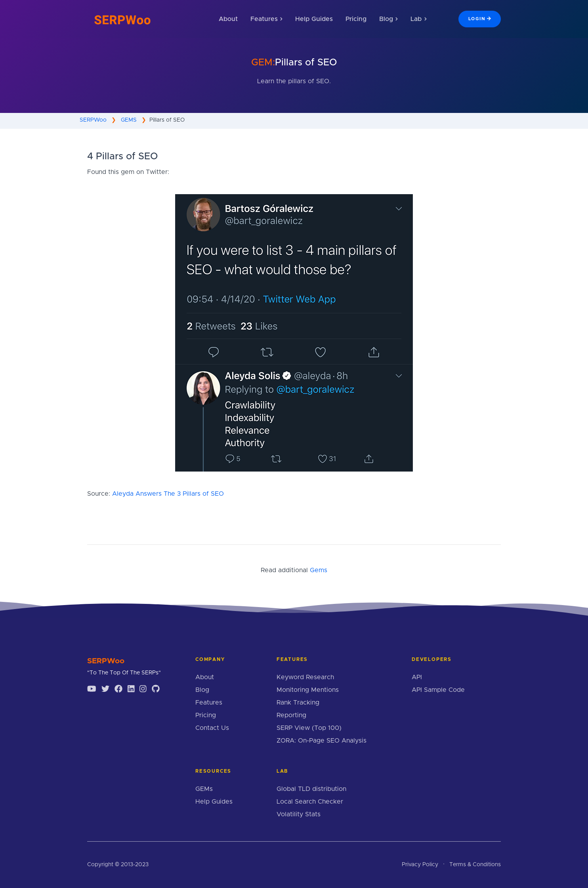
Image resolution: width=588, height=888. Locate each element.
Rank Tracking (298, 703)
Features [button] (266, 19)
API (417, 677)
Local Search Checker (310, 802)
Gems (319, 570)
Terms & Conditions (475, 865)
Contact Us (212, 728)
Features (209, 703)
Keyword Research (305, 677)
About (228, 19)
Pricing (356, 19)
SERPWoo (93, 120)
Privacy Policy (420, 865)
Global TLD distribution (311, 789)
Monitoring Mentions (308, 690)
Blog (202, 690)
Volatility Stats (299, 814)
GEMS (129, 120)
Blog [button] (388, 19)
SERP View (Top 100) (309, 728)
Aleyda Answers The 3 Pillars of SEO (168, 494)
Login (480, 19)
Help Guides (314, 19)
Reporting (291, 715)
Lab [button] (418, 19)
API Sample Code (438, 690)
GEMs (204, 789)
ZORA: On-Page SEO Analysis (322, 741)
